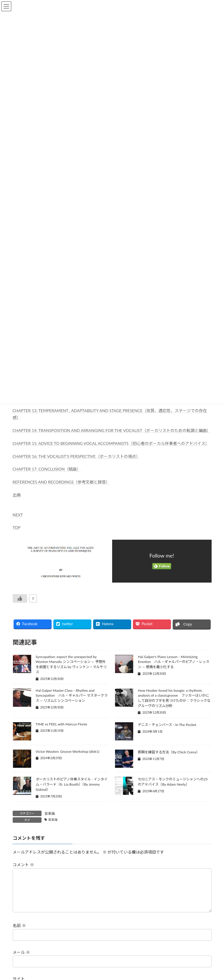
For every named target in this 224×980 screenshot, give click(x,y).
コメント (23, 865)
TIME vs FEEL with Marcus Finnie (62, 724)
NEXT (18, 515)
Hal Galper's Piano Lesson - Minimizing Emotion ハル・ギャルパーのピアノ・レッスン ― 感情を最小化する (174, 662)
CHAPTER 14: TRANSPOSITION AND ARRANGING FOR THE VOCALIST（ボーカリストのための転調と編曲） (112, 430)
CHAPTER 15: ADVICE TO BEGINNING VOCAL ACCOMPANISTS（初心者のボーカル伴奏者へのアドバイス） (111, 443)
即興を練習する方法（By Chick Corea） (169, 752)
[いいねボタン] (20, 598)
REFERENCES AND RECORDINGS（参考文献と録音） (61, 482)
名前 (19, 932)
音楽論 (50, 813)
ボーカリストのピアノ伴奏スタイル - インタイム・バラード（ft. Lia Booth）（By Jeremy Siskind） (72, 784)
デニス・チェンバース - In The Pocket (167, 725)
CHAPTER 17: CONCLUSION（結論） (47, 469)
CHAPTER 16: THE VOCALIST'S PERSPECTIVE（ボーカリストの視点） (76, 456)
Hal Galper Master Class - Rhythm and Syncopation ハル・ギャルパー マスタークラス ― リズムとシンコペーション (72, 695)
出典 (17, 495)
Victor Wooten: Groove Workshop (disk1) (68, 751)
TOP (17, 527)
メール (21, 959)
